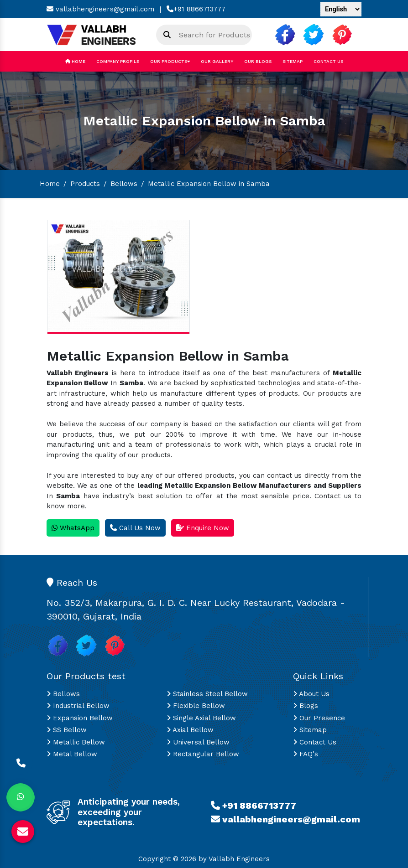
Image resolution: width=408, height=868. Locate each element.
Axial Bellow (190, 730)
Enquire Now (203, 528)
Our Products (170, 61)
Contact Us (328, 61)
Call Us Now (135, 528)
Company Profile (118, 61)
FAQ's (306, 754)
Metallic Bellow (76, 742)
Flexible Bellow (196, 706)
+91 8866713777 (196, 9)
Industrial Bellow (78, 706)
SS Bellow (67, 730)
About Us (311, 694)
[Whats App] (21, 797)
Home (75, 61)
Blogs (306, 706)
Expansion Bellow (80, 718)
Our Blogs (258, 61)
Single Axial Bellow (201, 718)
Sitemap (293, 61)
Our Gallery (217, 61)
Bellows (124, 184)
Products (85, 184)
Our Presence (319, 718)
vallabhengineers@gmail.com (100, 9)
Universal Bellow (198, 742)
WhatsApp (73, 528)
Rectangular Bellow (203, 754)
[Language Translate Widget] (341, 9)
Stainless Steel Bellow (207, 694)
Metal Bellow (72, 754)
